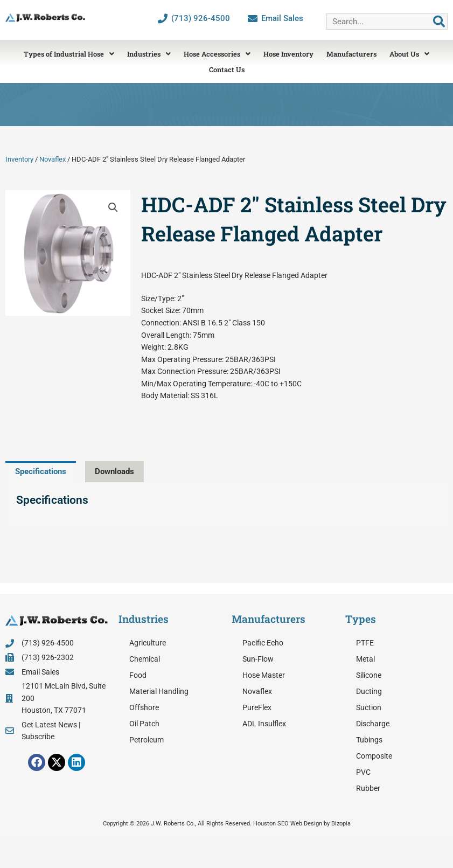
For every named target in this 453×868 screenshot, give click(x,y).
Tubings (369, 740)
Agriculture (148, 643)
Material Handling (159, 691)
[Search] (439, 22)
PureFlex (257, 707)
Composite (374, 756)
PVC (363, 772)
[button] (113, 207)
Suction (369, 707)
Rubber (368, 788)
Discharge (373, 724)
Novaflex (53, 159)
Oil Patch (144, 724)
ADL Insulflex (264, 724)
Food (138, 675)
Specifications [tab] (41, 471)
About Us (409, 54)
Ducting (369, 691)
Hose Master (264, 675)
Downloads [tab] (114, 471)
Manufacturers (351, 54)
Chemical (145, 659)
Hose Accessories (217, 54)
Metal (365, 659)
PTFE (365, 643)
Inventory (19, 159)
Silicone (369, 675)
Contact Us (227, 70)
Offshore (144, 707)
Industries (149, 54)
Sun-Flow (258, 659)
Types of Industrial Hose (69, 54)
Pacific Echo (263, 643)
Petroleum (147, 740)
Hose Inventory (288, 54)
